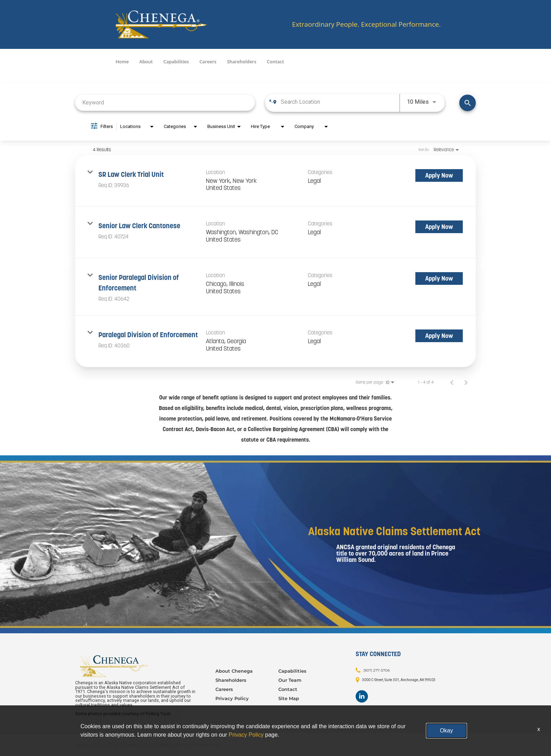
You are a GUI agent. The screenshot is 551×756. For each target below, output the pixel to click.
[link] (275, 181)
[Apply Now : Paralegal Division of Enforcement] (439, 336)
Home (122, 62)
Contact (275, 62)
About (146, 62)
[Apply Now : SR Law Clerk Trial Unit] (439, 175)
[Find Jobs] (468, 103)
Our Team (290, 680)
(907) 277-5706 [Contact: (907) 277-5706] (377, 670)
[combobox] (165, 102)
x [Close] (539, 729)
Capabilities (176, 62)
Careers (208, 62)
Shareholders (242, 62)
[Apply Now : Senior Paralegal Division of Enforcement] (439, 278)
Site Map (289, 698)
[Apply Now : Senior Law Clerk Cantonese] (439, 227)
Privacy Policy (232, 698)
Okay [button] (446, 731)
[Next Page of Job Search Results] (466, 382)
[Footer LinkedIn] (362, 696)
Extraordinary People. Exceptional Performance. (366, 24)
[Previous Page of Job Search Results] (452, 382)
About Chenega (234, 671)
